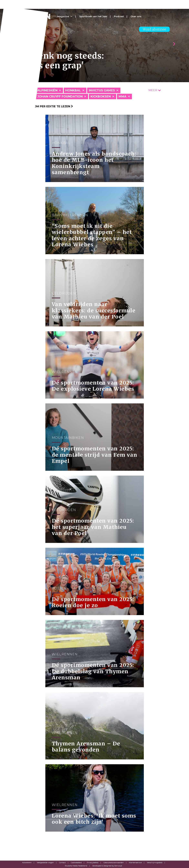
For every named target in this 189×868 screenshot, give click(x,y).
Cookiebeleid (76, 863)
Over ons (136, 16)
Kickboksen (101, 96)
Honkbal (73, 90)
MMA (123, 96)
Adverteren (27, 863)
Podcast (119, 16)
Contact (62, 863)
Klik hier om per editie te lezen (46, 106)
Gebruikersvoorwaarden (114, 863)
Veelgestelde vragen (45, 863)
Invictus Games (102, 90)
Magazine (63, 16)
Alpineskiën (47, 90)
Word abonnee (154, 29)
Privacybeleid (93, 863)
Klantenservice (135, 863)
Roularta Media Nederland (76, 866)
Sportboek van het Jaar (93, 16)
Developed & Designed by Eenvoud (107, 866)
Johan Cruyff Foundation (60, 96)
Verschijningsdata (155, 863)
